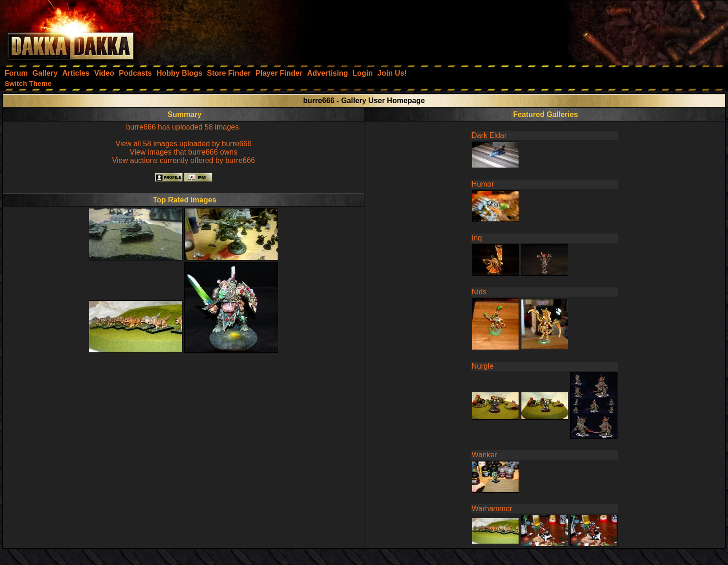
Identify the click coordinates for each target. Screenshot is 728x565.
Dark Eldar (489, 135)
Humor (483, 184)
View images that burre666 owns (183, 152)
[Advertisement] (603, 30)
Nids (479, 292)
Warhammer (492, 509)
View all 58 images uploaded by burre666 (184, 144)
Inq (477, 238)
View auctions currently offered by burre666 (183, 160)
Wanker (484, 455)
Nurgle (483, 366)
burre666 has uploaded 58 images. (184, 127)
